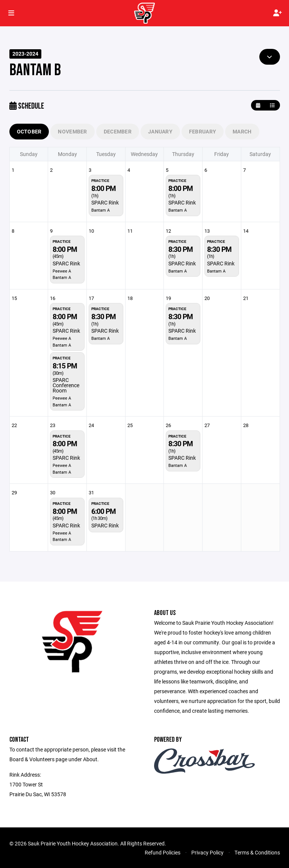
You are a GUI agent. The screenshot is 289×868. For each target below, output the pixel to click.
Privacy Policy (207, 852)
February (203, 131)
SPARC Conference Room (66, 385)
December (118, 131)
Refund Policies (163, 852)
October (29, 131)
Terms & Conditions (257, 852)
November (72, 131)
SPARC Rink (105, 202)
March (242, 131)
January (160, 131)
